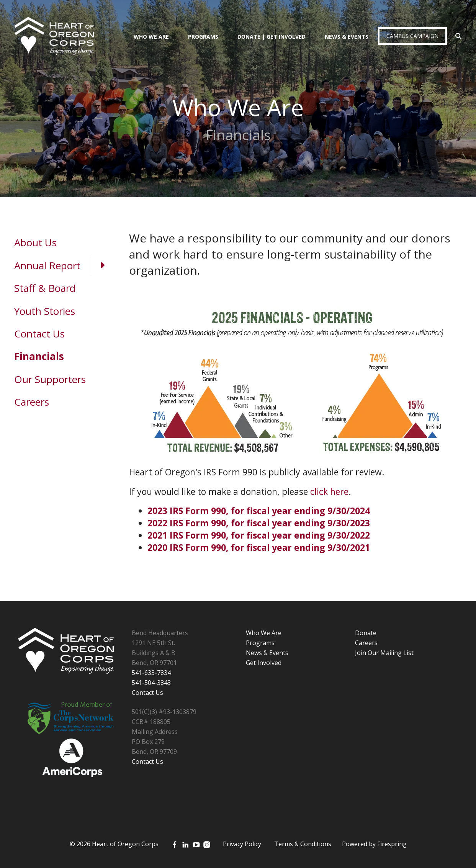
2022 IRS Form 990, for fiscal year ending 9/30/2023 (259, 523)
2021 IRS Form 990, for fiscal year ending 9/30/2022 (259, 535)
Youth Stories (45, 311)
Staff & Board (45, 288)
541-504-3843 (151, 683)
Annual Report (64, 265)
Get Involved (264, 663)
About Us (35, 242)
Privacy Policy (242, 844)
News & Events (347, 37)
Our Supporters (50, 379)
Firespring (392, 844)
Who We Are (151, 37)
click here (329, 491)
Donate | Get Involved (272, 37)
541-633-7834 (151, 673)
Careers (32, 402)
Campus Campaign (412, 36)
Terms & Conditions (303, 844)
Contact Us (39, 334)
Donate (366, 633)
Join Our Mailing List (384, 653)
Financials (39, 356)
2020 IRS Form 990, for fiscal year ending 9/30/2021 (259, 547)
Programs (203, 37)
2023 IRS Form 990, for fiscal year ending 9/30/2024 (259, 511)
